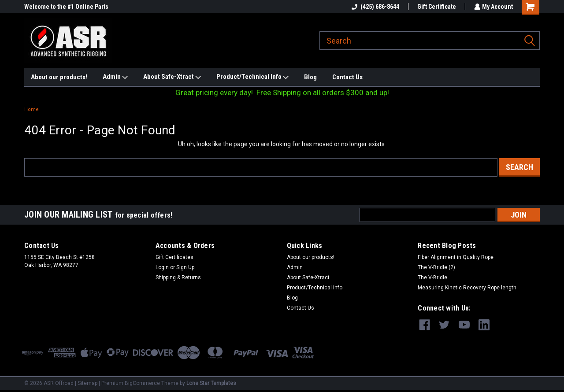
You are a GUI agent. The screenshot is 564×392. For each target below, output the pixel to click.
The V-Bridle (432, 277)
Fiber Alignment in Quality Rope (456, 257)
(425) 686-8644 (375, 7)
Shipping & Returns (178, 277)
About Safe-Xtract (172, 77)
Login (162, 267)
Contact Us (347, 77)
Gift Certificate (436, 7)
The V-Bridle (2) (436, 267)
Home (32, 109)
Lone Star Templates (211, 383)
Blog (310, 77)
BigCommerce (142, 383)
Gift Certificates (174, 257)
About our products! (59, 77)
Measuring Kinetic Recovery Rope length (467, 288)
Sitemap (87, 383)
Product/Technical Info (252, 77)
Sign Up (185, 267)
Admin (115, 77)
